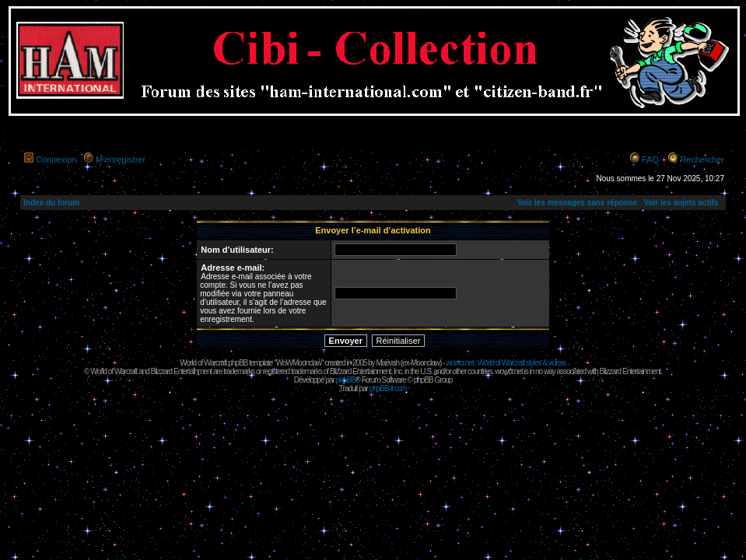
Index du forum (51, 203)
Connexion (56, 159)
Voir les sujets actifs (681, 203)
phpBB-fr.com (389, 388)
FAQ (650, 159)
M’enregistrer (121, 159)
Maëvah (387, 363)
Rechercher (702, 159)
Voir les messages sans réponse (577, 203)
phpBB (345, 380)
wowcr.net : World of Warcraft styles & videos (506, 363)
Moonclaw (425, 363)
